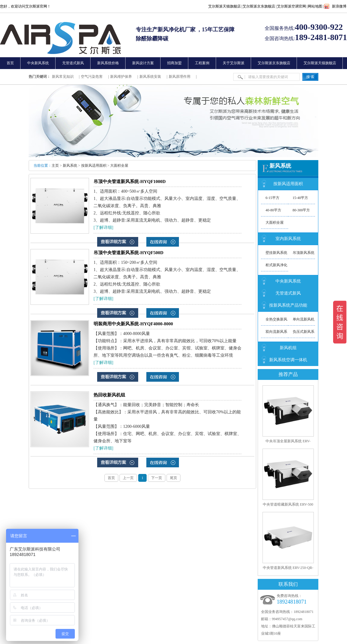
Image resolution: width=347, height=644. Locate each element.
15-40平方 (301, 198)
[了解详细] (103, 227)
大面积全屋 (119, 166)
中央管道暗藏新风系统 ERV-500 (288, 504)
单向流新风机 (304, 319)
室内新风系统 (288, 239)
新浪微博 (339, 6)
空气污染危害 (92, 77)
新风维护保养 (121, 77)
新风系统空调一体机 (288, 360)
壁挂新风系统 (276, 253)
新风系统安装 (150, 77)
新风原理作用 (180, 77)
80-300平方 (301, 210)
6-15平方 (272, 198)
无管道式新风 (288, 293)
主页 (55, 166)
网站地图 (315, 6)
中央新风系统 (288, 281)
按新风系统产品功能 (288, 305)
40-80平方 (273, 210)
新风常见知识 (63, 77)
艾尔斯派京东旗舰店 (259, 6)
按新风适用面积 (94, 166)
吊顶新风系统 (304, 253)
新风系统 (70, 166)
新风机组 (288, 348)
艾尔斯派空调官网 (291, 6)
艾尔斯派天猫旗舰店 (224, 6)
